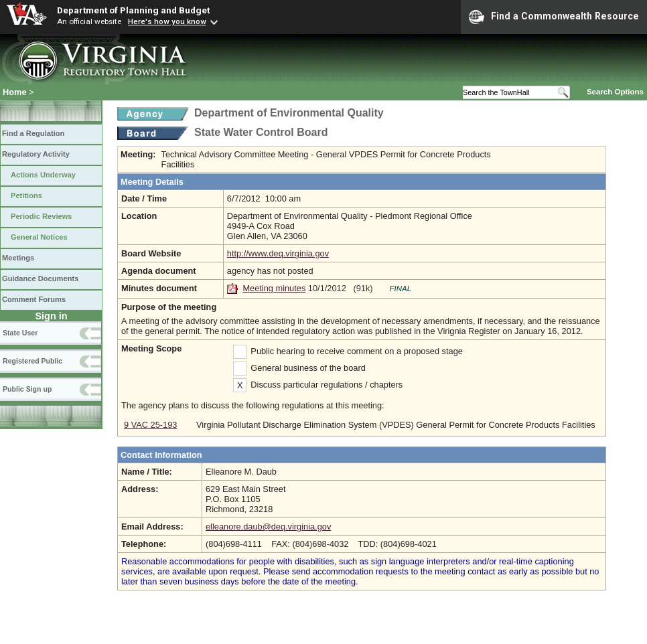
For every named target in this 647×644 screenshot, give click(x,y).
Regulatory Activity (36, 154)
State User (20, 333)
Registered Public (32, 361)
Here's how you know (167, 21)
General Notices (39, 237)
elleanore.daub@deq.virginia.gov (268, 527)
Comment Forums (34, 299)
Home (15, 92)
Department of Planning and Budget (133, 10)
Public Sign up (27, 389)
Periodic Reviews (42, 216)
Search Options (615, 92)
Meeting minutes (274, 288)
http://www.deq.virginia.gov (278, 253)
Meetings (18, 258)
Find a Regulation (33, 133)
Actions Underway (43, 175)
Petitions (26, 195)
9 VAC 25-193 (150, 425)
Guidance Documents (40, 278)
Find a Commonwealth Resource (554, 17)
